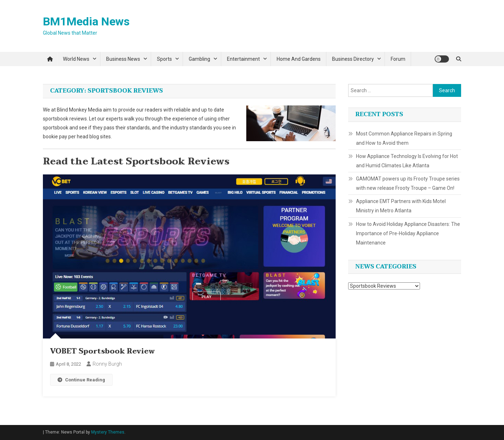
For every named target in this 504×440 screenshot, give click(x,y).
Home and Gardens (299, 59)
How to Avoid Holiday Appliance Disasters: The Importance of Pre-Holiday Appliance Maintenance (408, 233)
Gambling (199, 59)
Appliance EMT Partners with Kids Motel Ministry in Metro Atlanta (401, 206)
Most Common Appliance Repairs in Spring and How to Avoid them (404, 138)
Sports (164, 59)
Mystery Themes (108, 432)
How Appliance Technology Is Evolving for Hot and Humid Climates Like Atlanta (407, 161)
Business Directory (353, 59)
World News (76, 59)
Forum (398, 59)
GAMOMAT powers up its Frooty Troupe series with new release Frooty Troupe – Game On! (408, 183)
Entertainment (243, 59)
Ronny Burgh (107, 364)
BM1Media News (86, 21)
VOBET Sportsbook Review (102, 351)
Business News (123, 59)
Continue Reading (81, 380)
